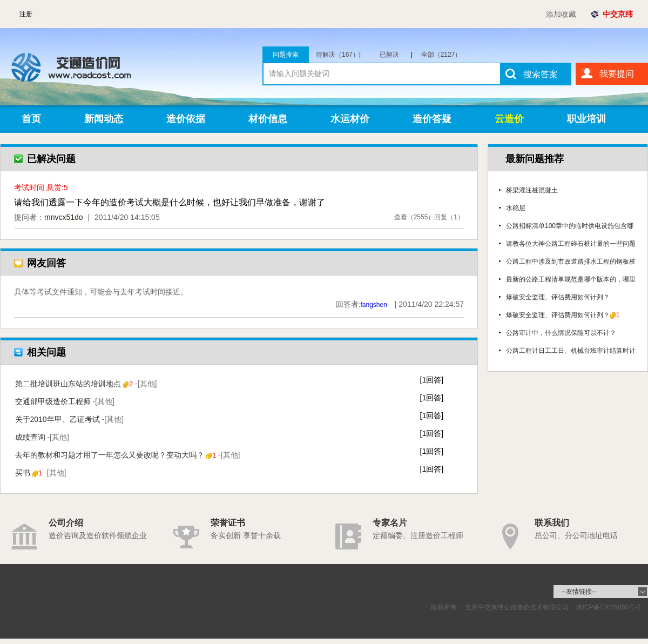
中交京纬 (618, 14)
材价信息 (268, 119)
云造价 (509, 119)
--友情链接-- (579, 592)
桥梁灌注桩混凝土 (532, 190)
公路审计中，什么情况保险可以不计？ (561, 333)
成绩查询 (42, 437)
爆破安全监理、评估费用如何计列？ (558, 297)
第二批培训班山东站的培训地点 (86, 384)
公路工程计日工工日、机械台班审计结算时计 (571, 351)
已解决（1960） (394, 55)
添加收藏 (561, 14)
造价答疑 (432, 119)
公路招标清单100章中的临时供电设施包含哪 (570, 226)
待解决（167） (338, 55)
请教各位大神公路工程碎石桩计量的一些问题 (571, 244)
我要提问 (617, 74)
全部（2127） (441, 55)
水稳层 (516, 208)
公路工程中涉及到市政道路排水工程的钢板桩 (571, 261)
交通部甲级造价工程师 (65, 401)
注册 (26, 14)
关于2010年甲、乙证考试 (70, 419)
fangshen (374, 305)
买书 (41, 473)
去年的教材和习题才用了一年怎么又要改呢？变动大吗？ (128, 455)
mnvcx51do (64, 217)
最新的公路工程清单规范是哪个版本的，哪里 (571, 279)
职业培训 (586, 119)
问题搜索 (286, 55)
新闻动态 (104, 119)
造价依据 (186, 119)
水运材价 (350, 119)
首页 (31, 119)
